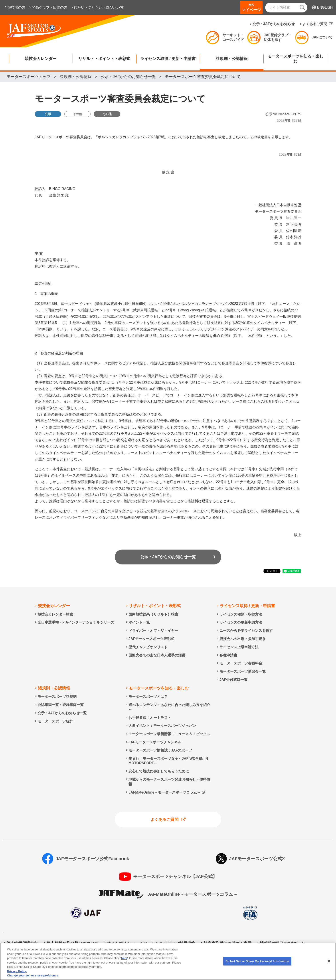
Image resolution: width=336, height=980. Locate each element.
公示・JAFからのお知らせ (274, 24)
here (124, 963)
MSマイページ (251, 7)
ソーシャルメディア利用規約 (169, 943)
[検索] (302, 8)
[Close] (329, 965)
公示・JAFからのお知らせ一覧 (168, 557)
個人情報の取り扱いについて (73, 943)
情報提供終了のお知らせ (282, 943)
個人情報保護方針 (22, 943)
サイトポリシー (121, 943)
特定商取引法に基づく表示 (227, 943)
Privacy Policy (17, 976)
